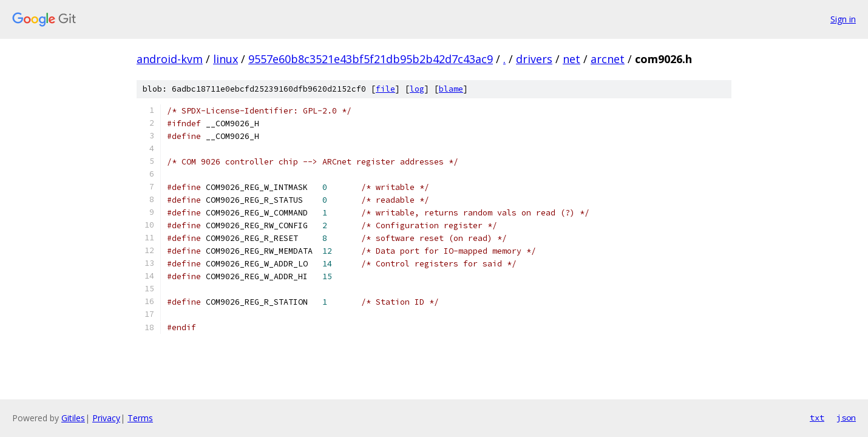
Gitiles (73, 418)
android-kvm (170, 59)
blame (451, 89)
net (571, 59)
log (417, 89)
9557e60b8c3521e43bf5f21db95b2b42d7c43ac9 (371, 59)
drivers (534, 59)
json (846, 418)
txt (817, 418)
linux (225, 59)
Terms (140, 418)
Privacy (106, 418)
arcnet (608, 59)
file (385, 89)
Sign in (843, 19)
